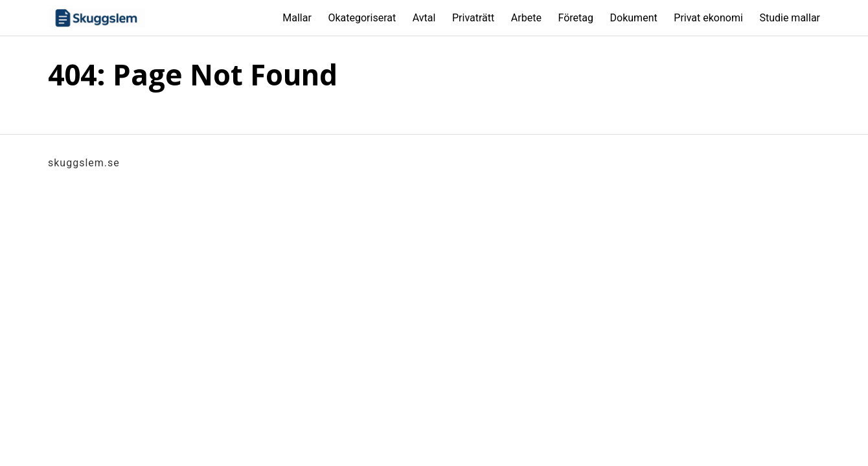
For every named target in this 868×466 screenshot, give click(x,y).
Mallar (297, 18)
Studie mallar (790, 18)
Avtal (424, 18)
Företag (575, 18)
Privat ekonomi (708, 18)
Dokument (634, 18)
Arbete (526, 18)
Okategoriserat (362, 18)
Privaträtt (473, 18)
